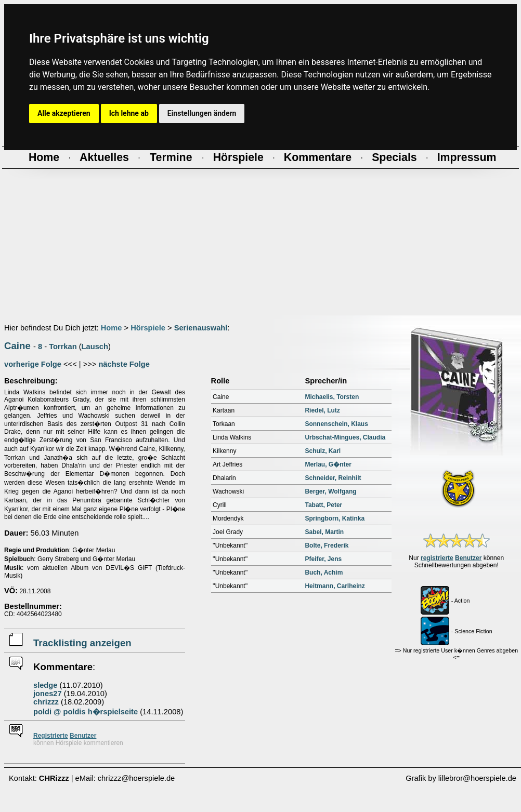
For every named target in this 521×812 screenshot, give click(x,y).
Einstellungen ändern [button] (202, 113)
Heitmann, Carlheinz (335, 586)
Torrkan (63, 347)
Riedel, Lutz (322, 410)
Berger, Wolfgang (330, 491)
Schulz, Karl (323, 451)
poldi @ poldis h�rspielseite (86, 712)
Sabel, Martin (324, 532)
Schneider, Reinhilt (333, 478)
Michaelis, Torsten (332, 397)
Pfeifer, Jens (323, 559)
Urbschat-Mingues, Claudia (345, 437)
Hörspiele (148, 328)
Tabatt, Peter (323, 505)
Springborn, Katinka (335, 518)
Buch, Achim (324, 573)
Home (112, 328)
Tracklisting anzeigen (82, 643)
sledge (45, 685)
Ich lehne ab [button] (129, 113)
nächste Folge (124, 364)
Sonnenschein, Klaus (336, 424)
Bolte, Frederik (327, 545)
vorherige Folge (33, 364)
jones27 (48, 694)
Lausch (95, 347)
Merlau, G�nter (328, 464)
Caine (17, 346)
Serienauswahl (201, 328)
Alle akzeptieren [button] (64, 113)
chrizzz (46, 702)
